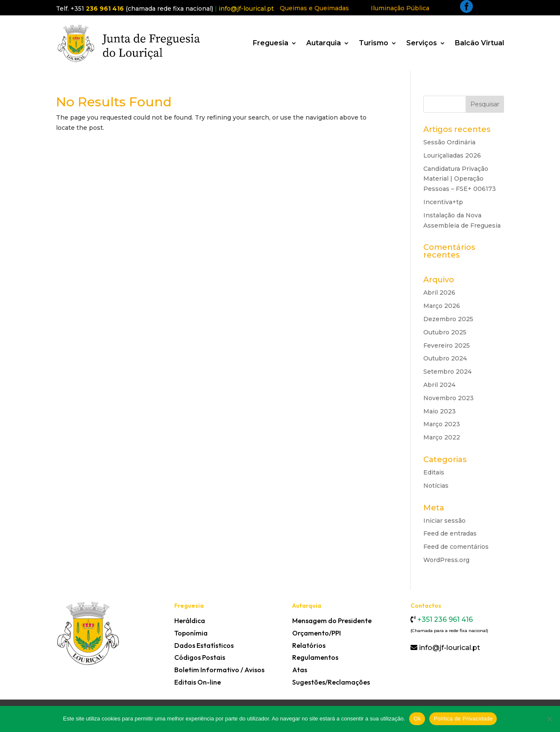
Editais (434, 472)
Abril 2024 (439, 385)
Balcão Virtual (479, 43)
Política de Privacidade (463, 719)
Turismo (374, 43)
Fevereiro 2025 (447, 346)
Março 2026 (442, 306)
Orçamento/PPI (317, 633)
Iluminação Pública (400, 8)
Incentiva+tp (443, 202)
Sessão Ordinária (449, 142)
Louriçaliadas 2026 (452, 155)
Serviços (422, 43)
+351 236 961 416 (444, 619)
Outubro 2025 (445, 332)
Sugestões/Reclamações (331, 682)
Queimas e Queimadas (314, 8)
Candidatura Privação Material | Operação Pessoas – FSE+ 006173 (460, 179)
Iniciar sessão (444, 521)
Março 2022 (442, 437)
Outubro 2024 (445, 358)
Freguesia (271, 43)
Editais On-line (198, 682)
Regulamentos (315, 657)
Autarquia (324, 43)
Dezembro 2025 (448, 319)
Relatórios (309, 645)
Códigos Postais (200, 657)
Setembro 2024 (447, 372)
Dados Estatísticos (204, 645)
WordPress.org (446, 560)
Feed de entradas (450, 533)
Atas (300, 670)
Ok (417, 719)
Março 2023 (442, 424)
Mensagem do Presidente (332, 621)
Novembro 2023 (449, 398)
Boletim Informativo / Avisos (219, 670)
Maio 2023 (440, 411)
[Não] (549, 719)
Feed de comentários (456, 547)
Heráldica (190, 621)
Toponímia (191, 633)
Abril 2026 (439, 293)
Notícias (436, 486)
